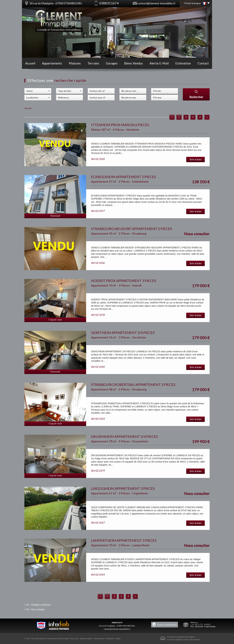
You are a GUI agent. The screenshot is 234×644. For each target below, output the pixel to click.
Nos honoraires (99, 638)
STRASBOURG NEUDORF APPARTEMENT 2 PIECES (131, 229)
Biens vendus (133, 63)
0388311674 (117, 622)
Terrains (93, 63)
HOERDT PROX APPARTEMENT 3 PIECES (124, 281)
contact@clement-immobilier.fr (157, 3)
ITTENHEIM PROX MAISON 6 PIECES (120, 125)
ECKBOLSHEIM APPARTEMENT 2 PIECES (123, 177)
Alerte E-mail (159, 63)
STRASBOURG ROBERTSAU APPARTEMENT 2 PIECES (133, 385)
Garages (112, 63)
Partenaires (110, 638)
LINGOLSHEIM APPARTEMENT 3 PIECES (123, 488)
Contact (203, 63)
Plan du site (74, 638)
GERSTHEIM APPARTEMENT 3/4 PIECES (123, 333)
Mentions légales (86, 638)
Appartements (52, 63)
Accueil (30, 63)
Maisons (75, 63)
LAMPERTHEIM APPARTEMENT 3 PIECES (124, 540)
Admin (118, 638)
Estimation (183, 63)
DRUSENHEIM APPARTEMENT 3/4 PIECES (124, 436)
